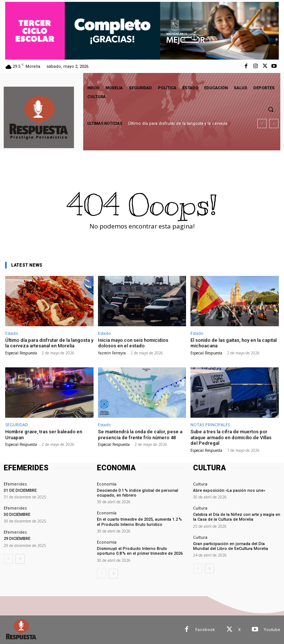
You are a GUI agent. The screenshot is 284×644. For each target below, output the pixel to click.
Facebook (205, 629)
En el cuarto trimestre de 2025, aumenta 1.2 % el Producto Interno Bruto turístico (139, 522)
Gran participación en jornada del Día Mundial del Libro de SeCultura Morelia (231, 546)
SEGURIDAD (17, 425)
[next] (274, 124)
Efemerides (15, 484)
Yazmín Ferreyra (112, 353)
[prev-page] (8, 558)
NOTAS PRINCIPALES (210, 425)
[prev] (262, 124)
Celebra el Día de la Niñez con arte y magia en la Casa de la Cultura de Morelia (237, 517)
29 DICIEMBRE (17, 539)
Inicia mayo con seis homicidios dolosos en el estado (133, 343)
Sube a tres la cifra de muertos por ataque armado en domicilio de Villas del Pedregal (231, 437)
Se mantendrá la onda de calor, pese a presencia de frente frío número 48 (140, 435)
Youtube (272, 629)
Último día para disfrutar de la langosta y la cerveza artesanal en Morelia (49, 343)
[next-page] (20, 558)
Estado (12, 333)
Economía (107, 484)
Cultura (200, 484)
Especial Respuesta (21, 353)
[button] (271, 109)
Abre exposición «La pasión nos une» (229, 490)
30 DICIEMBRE (17, 515)
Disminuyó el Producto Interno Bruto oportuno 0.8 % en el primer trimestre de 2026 (140, 551)
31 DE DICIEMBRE (20, 490)
